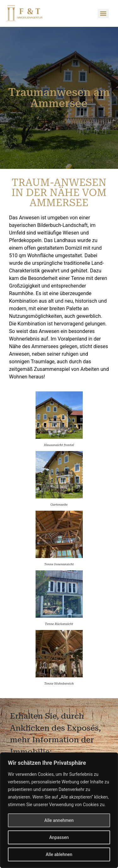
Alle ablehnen (59, 854)
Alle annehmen (59, 820)
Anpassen (59, 837)
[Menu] (103, 14)
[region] (59, 810)
